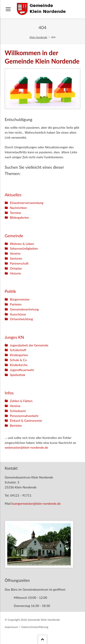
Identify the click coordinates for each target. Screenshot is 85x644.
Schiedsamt (18, 411)
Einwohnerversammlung (27, 203)
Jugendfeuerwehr (22, 370)
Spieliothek (18, 375)
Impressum (11, 627)
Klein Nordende (38, 37)
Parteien (16, 304)
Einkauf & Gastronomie (26, 420)
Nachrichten (18, 208)
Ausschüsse (18, 314)
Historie (16, 273)
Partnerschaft (19, 263)
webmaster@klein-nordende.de (26, 447)
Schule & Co (18, 360)
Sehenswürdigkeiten (24, 248)
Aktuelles (13, 195)
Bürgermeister (20, 299)
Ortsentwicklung (22, 319)
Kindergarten (19, 355)
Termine (16, 213)
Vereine (15, 253)
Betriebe (16, 425)
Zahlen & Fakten (21, 401)
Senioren (16, 258)
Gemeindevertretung (24, 309)
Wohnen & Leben (22, 244)
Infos (9, 393)
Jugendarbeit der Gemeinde (29, 345)
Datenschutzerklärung (35, 627)
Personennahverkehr (24, 416)
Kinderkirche (19, 365)
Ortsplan (16, 268)
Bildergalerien (19, 217)
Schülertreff (18, 350)
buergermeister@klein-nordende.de (36, 503)
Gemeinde (14, 236)
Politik (10, 291)
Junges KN (14, 337)
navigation (8, 9)
